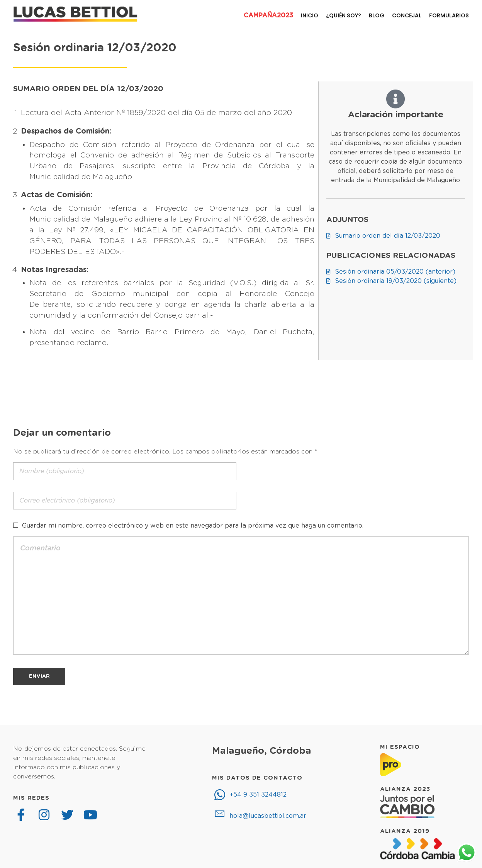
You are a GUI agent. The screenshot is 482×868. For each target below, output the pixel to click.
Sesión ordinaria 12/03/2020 (95, 48)
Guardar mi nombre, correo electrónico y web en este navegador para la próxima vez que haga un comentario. (193, 526)
